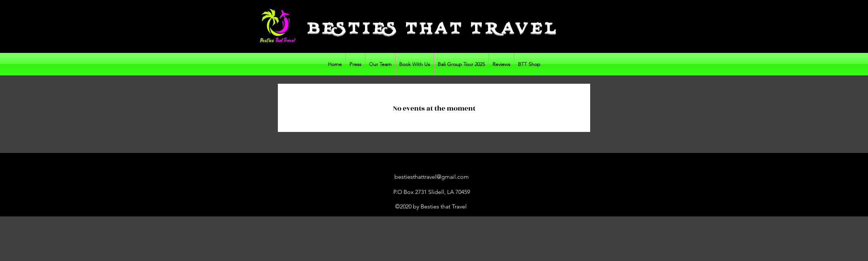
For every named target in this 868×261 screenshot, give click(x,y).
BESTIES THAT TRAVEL (433, 30)
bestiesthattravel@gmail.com (432, 177)
